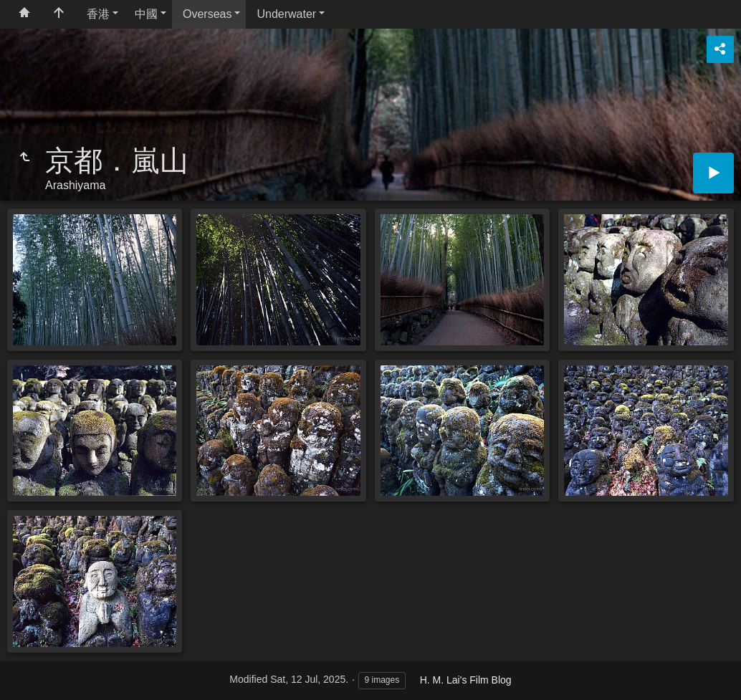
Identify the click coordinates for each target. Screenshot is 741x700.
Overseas (207, 14)
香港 (98, 14)
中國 (146, 14)
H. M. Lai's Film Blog (466, 680)
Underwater (286, 14)
